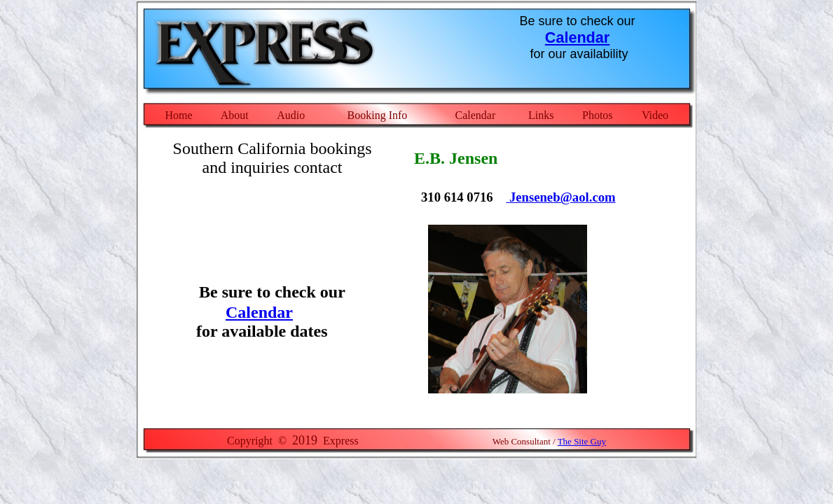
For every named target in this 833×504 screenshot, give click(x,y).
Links (541, 115)
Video (655, 115)
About (235, 115)
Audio (291, 115)
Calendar (577, 37)
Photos (598, 115)
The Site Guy (582, 441)
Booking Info (378, 115)
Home (178, 115)
